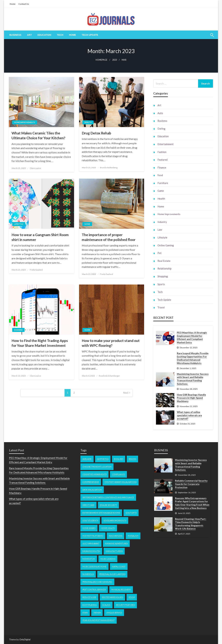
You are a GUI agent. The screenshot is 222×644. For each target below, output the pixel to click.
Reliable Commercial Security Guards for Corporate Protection (191, 484)
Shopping (163, 276)
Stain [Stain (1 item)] (85, 613)
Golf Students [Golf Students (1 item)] (90, 520)
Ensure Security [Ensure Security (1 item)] (108, 505)
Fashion (162, 152)
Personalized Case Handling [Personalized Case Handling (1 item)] (97, 582)
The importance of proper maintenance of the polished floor (109, 237)
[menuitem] (15, 35)
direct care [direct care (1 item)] (88, 505)
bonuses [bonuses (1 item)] (119, 459)
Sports (161, 284)
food (160, 175)
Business (15, 35)
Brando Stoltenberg (109, 168)
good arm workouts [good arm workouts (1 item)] (115, 520)
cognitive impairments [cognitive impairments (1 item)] (94, 474)
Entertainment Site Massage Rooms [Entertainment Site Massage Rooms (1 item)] (101, 513)
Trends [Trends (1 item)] (97, 613)
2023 (115, 60)
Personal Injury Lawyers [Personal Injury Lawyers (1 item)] (112, 574)
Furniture (163, 183)
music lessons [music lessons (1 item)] (108, 559)
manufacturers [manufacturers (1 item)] (114, 551)
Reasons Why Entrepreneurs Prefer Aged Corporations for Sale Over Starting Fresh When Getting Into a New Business (192, 503)
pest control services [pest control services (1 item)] (94, 589)
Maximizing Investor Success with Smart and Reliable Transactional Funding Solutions (193, 379)
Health (88, 122)
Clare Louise (35, 168)
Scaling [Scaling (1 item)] (106, 605)
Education (44, 35)
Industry (162, 222)
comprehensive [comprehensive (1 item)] (91, 482)
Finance (162, 167)
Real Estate (164, 261)
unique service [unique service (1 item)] (114, 613)
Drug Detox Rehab (96, 133)
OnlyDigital (25, 639)
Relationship (164, 268)
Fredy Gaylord (36, 270)
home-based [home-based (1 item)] (89, 528)
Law (160, 230)
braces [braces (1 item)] (132, 459)
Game (161, 191)
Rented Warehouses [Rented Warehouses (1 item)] (112, 597)
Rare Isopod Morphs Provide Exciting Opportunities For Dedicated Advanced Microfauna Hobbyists (193, 358)
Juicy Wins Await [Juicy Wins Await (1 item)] (91, 543)
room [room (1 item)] (132, 597)
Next (126, 393)
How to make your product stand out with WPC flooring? (111, 343)
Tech (60, 35)
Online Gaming (166, 245)
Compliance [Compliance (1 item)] (118, 474)
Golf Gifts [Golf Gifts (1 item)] (131, 513)
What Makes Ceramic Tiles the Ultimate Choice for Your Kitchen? (38, 135)
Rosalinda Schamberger (109, 376)
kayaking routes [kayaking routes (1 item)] (91, 551)
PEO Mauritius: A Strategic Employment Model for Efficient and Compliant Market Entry (192, 337)
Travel (161, 307)
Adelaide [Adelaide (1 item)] (87, 459)
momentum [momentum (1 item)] (89, 559)
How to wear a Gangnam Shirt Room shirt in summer (40, 237)
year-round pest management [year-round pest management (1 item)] (99, 620)
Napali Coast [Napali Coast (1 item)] (119, 566)
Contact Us (24, 4)
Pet (159, 253)
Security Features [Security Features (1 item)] (125, 605)
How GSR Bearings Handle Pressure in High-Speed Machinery (191, 398)
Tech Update (90, 35)
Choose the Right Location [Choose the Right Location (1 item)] (97, 467)
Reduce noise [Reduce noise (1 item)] (89, 597)
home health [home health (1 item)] (108, 528)
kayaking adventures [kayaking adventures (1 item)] (116, 543)
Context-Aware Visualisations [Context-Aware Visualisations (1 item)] (121, 482)
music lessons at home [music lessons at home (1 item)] (94, 566)
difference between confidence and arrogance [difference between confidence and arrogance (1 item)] (108, 497)
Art (30, 35)
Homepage (101, 60)
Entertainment (165, 144)
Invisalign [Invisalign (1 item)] (133, 536)
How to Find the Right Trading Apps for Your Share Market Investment (40, 343)
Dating (161, 129)
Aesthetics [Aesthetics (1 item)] (103, 459)
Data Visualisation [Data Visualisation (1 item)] (92, 490)
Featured (162, 160)
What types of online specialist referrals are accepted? (189, 415)
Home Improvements (25, 122)
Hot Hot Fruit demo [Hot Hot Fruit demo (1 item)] (93, 536)
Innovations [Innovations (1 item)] (116, 536)
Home (13, 4)
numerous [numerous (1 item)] (88, 574)
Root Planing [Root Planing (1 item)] (90, 605)
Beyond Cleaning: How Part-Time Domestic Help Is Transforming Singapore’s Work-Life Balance (191, 524)
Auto (160, 113)
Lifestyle (19, 224)
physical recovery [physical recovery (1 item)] (121, 589)
